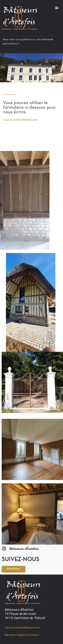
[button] (57, 8)
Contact (34, 635)
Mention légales (16, 635)
